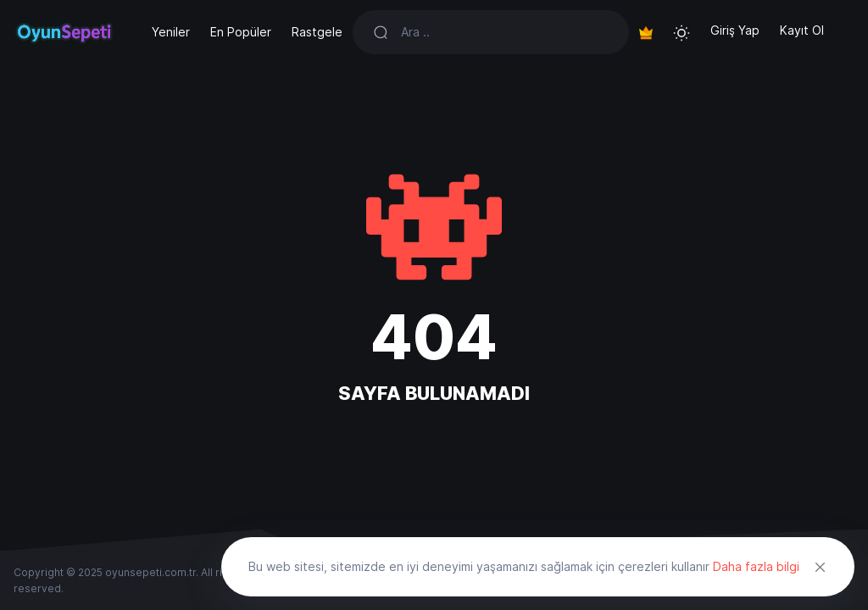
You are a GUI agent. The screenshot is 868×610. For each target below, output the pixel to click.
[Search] (505, 32)
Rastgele (317, 32)
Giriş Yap (735, 30)
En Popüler (241, 32)
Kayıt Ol (802, 30)
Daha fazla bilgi (756, 566)
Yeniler (171, 32)
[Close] (821, 567)
